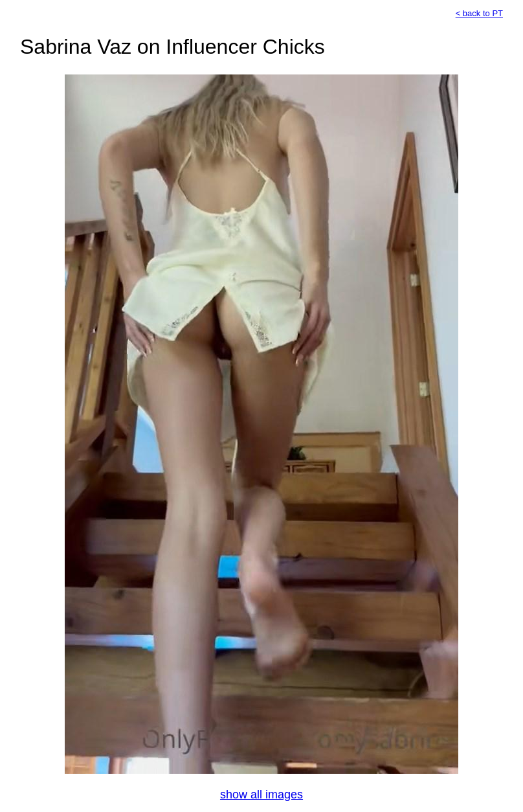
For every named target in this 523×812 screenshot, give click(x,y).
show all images (261, 795)
